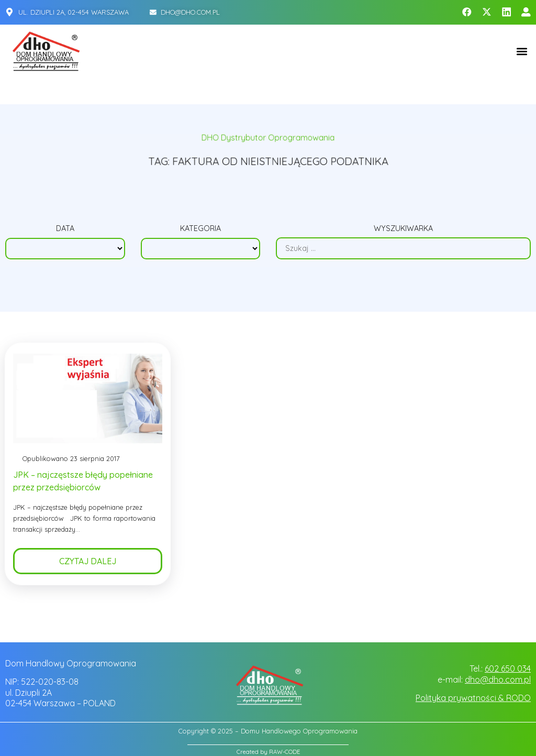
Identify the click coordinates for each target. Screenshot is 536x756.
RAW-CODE (284, 752)
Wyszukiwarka (403, 228)
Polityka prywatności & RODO (473, 698)
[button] (522, 51)
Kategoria (200, 228)
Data (65, 228)
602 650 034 (508, 669)
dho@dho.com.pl (498, 680)
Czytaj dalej (88, 561)
